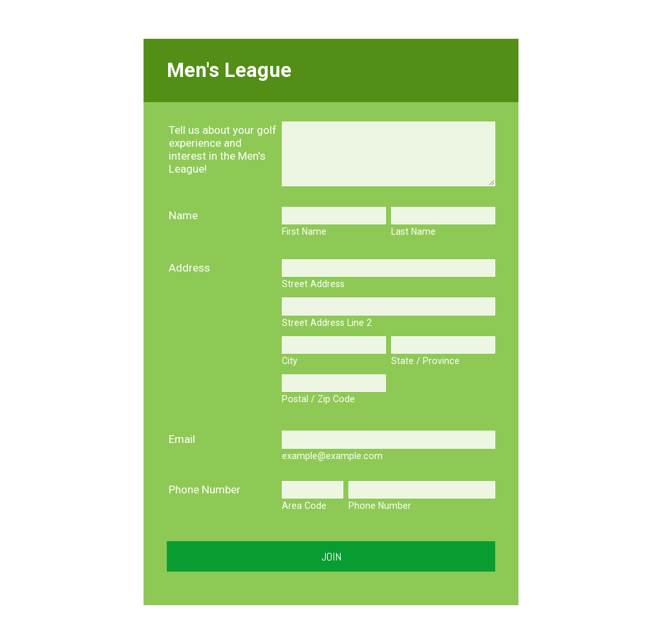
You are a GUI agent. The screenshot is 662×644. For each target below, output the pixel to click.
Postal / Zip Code (318, 399)
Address (189, 268)
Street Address (313, 284)
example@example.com (332, 456)
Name (183, 215)
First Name (304, 231)
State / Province (425, 361)
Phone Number (205, 489)
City (290, 361)
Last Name (413, 231)
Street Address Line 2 (327, 323)
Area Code (304, 506)
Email (182, 439)
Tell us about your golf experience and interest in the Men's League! (223, 149)
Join (331, 556)
